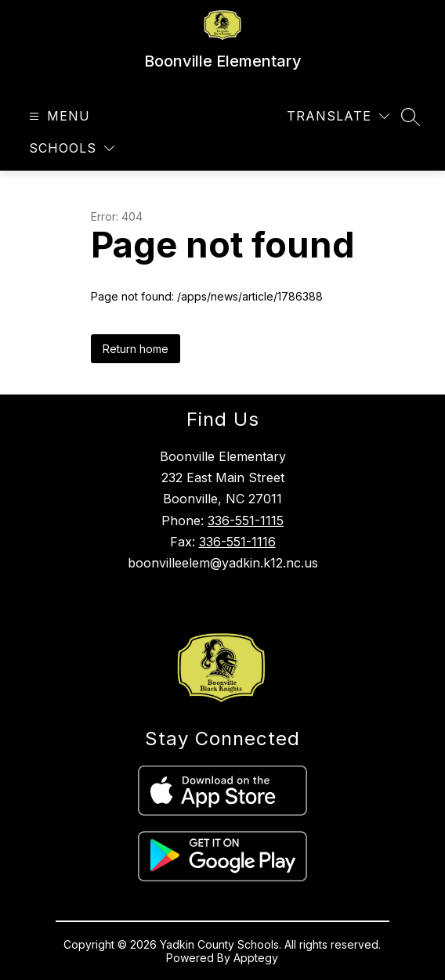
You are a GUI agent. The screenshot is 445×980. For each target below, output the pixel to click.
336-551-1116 (237, 542)
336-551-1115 (246, 521)
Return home (136, 349)
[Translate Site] (338, 116)
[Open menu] (58, 116)
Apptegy (256, 958)
